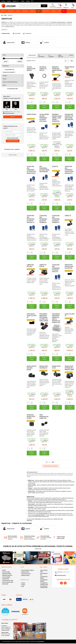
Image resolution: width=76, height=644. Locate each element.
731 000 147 (12, 112)
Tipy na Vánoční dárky (44, 571)
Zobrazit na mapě (5, 630)
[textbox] (13, 132)
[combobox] (13, 132)
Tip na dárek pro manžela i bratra (44, 587)
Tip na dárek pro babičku (44, 577)
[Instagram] (65, 583)
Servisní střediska (6, 577)
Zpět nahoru (29, 520)
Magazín (9, 1)
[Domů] (2, 15)
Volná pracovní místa (26, 574)
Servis (23, 586)
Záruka (5, 79)
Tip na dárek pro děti (44, 574)
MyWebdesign (41, 642)
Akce (64, 11)
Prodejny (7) (15, 1)
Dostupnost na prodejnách (9, 72)
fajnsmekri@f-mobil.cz (9, 113)
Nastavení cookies (25, 575)
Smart (38, 11)
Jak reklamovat (6, 579)
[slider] (4, 59)
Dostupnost (6, 66)
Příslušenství (11, 11)
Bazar (59, 11)
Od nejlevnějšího (41, 56)
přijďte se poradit (61, 538)
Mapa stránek (5, 584)
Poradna (3, 1)
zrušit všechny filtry (12, 89)
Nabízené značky (25, 572)
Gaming (53, 11)
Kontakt (28, 1)
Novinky (71, 55)
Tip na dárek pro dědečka (44, 580)
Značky (23, 1)
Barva (4, 85)
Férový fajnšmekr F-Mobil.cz (28, 570)
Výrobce (5, 76)
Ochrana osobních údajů (8, 582)
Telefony (3, 11)
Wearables (25, 11)
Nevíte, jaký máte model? (13, 138)
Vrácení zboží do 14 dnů (8, 580)
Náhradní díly (46, 11)
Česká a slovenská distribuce (10, 82)
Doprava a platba (6, 572)
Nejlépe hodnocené (61, 56)
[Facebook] (61, 583)
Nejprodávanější (32, 55)
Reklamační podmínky (7, 575)
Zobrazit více (4, 30)
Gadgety (32, 11)
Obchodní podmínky (7, 574)
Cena (4, 55)
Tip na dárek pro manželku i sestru (44, 584)
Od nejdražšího (51, 56)
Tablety (18, 11)
